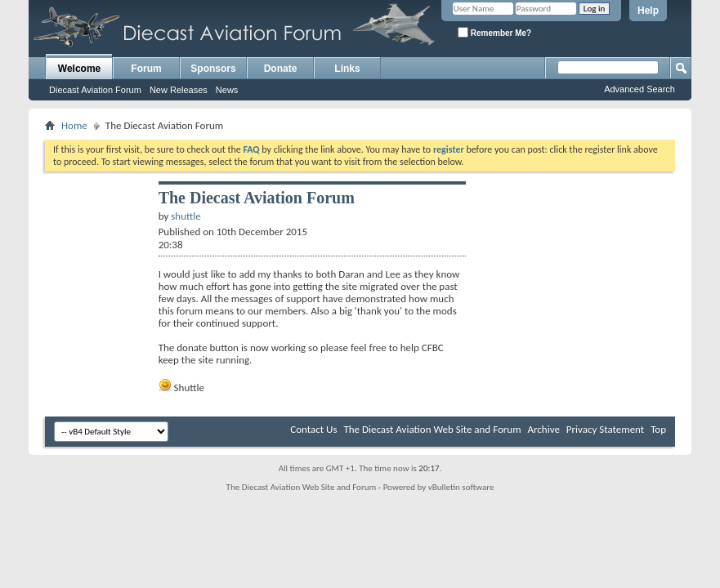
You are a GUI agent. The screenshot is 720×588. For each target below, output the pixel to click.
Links (347, 69)
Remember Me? (494, 32)
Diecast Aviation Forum (95, 90)
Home (74, 125)
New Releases (179, 90)
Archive (543, 429)
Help (648, 11)
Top (658, 429)
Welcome (79, 69)
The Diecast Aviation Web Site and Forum (432, 429)
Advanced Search (640, 89)
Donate (281, 69)
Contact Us (313, 429)
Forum (146, 69)
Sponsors (213, 69)
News (227, 90)
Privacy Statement (605, 429)
